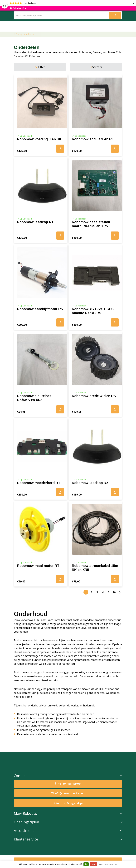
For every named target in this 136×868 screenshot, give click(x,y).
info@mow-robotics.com (70, 793)
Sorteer (97, 67)
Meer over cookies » (108, 864)
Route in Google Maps (69, 803)
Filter (42, 67)
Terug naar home (25, 34)
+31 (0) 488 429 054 (70, 784)
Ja (86, 864)
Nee (94, 864)
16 (114, 592)
